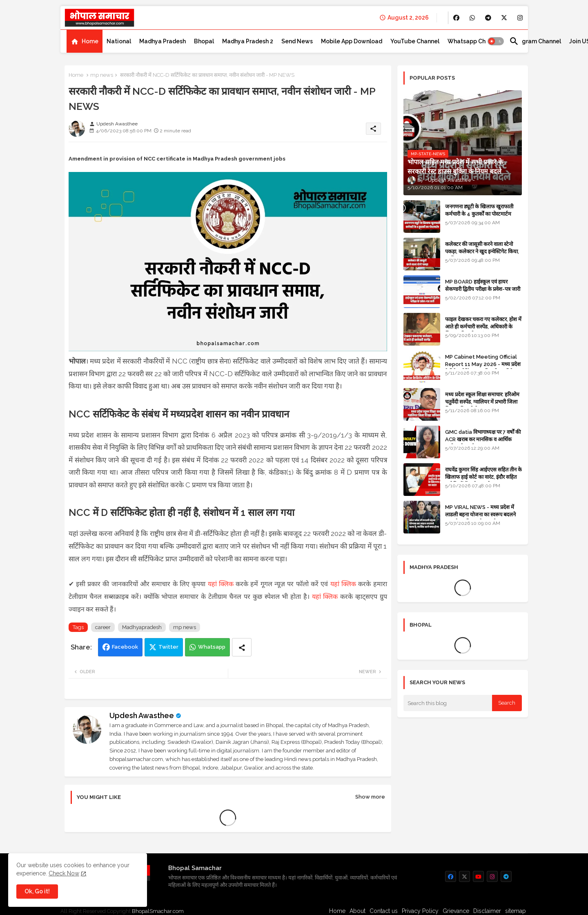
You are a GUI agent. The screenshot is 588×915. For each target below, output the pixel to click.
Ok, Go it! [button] (37, 891)
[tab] (85, 41)
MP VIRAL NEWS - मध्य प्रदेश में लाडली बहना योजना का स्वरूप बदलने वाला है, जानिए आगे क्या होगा (480, 514)
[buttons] (456, 18)
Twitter (168, 647)
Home (90, 41)
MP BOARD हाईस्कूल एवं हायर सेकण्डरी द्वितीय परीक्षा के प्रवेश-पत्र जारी (483, 285)
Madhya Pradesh (163, 41)
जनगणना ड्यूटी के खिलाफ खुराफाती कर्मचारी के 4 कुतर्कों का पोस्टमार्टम (479, 210)
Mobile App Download (352, 41)
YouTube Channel (415, 41)
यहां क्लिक (221, 584)
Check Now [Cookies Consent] (64, 873)
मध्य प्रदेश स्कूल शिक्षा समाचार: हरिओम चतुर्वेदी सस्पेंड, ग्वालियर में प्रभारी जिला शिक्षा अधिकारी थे (482, 402)
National (119, 41)
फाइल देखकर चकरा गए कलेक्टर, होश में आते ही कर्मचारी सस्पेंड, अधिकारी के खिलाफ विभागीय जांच (483, 327)
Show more (370, 797)
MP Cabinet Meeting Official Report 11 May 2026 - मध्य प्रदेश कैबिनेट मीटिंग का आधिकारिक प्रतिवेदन (483, 364)
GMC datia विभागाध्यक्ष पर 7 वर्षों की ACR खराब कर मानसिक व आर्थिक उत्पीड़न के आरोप (483, 439)
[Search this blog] (448, 703)
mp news (102, 75)
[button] (496, 41)
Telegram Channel (535, 41)
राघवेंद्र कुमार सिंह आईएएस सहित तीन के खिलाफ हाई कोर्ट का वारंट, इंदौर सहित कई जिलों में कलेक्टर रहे (483, 477)
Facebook (125, 647)
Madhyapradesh (142, 627)
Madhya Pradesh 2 (248, 41)
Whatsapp (212, 647)
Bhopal (204, 41)
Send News (297, 41)
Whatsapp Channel (474, 41)
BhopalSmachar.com (158, 911)
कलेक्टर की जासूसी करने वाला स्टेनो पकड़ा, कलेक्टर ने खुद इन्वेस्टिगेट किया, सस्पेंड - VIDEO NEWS (482, 251)
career (103, 627)
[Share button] (242, 647)
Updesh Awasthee (142, 715)
